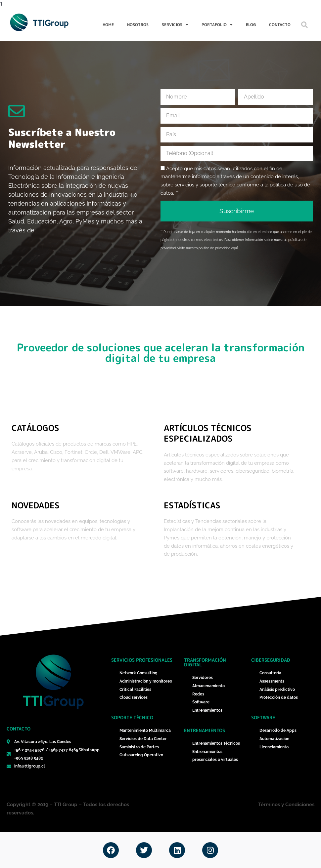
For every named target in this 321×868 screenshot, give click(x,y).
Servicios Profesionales (142, 660)
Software (263, 717)
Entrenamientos (205, 730)
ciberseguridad (271, 660)
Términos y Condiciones (286, 805)
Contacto (280, 25)
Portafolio (217, 25)
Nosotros (138, 25)
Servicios (175, 25)
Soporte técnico (132, 717)
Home (108, 25)
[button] (304, 25)
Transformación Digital (205, 662)
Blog (251, 25)
